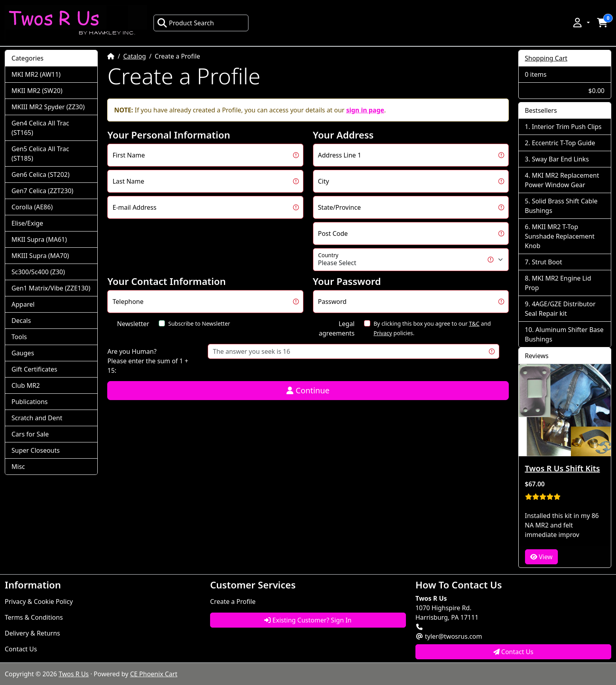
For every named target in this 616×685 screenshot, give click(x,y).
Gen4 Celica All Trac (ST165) (40, 128)
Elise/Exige (27, 223)
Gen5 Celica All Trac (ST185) (40, 154)
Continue (308, 390)
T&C (474, 324)
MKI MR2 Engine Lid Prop (558, 283)
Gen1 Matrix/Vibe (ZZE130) (51, 288)
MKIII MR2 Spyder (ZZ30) (48, 107)
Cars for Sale (30, 434)
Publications (29, 402)
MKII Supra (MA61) (39, 239)
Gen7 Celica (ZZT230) (42, 191)
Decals (21, 321)
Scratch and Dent (37, 418)
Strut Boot (547, 262)
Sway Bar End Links (560, 159)
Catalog (135, 56)
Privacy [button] (383, 333)
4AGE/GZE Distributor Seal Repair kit (560, 309)
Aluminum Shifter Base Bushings (564, 334)
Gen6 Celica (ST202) (41, 175)
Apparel (23, 304)
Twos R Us (74, 674)
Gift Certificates (34, 369)
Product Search (186, 23)
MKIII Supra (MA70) (40, 256)
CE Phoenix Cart (154, 674)
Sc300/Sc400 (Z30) (38, 272)
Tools (19, 337)
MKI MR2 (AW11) (36, 74)
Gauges (23, 353)
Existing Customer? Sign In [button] (308, 620)
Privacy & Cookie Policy (39, 602)
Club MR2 (26, 385)
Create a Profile (233, 602)
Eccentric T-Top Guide (563, 143)
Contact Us (21, 649)
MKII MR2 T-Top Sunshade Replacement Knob (560, 236)
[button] (581, 23)
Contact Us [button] (514, 652)
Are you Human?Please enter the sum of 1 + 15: (148, 361)
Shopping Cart (546, 58)
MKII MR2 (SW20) (37, 91)
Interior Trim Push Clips (567, 127)
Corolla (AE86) (32, 207)
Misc (18, 467)
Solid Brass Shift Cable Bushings (561, 206)
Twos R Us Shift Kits (563, 468)
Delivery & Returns (32, 633)
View (541, 557)
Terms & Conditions (34, 617)
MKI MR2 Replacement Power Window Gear (562, 180)
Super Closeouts (36, 450)
